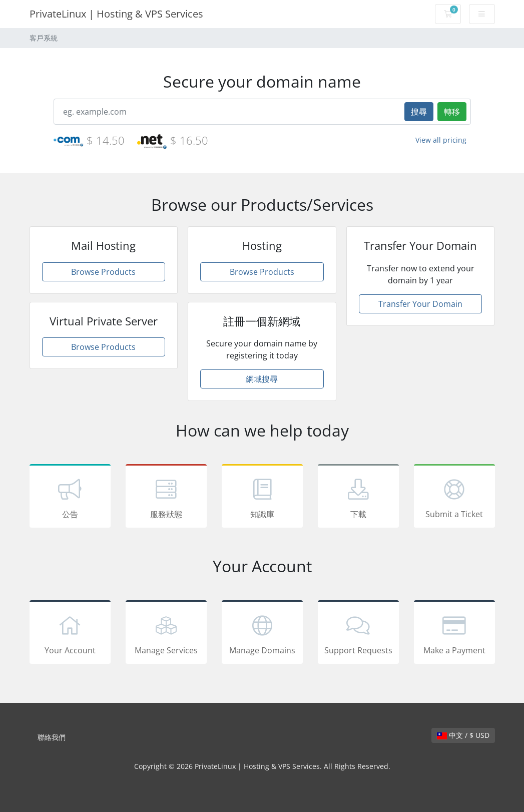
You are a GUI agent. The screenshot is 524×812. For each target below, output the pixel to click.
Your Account (70, 634)
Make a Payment (454, 634)
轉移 (452, 112)
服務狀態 (166, 498)
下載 (358, 498)
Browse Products (103, 272)
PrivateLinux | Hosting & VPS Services (116, 14)
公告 (70, 498)
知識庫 (262, 498)
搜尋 (419, 112)
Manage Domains (262, 634)
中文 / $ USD (463, 735)
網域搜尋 (262, 379)
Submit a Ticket (454, 498)
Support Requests (358, 634)
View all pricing (441, 140)
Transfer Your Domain (420, 304)
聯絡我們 (52, 737)
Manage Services (166, 634)
